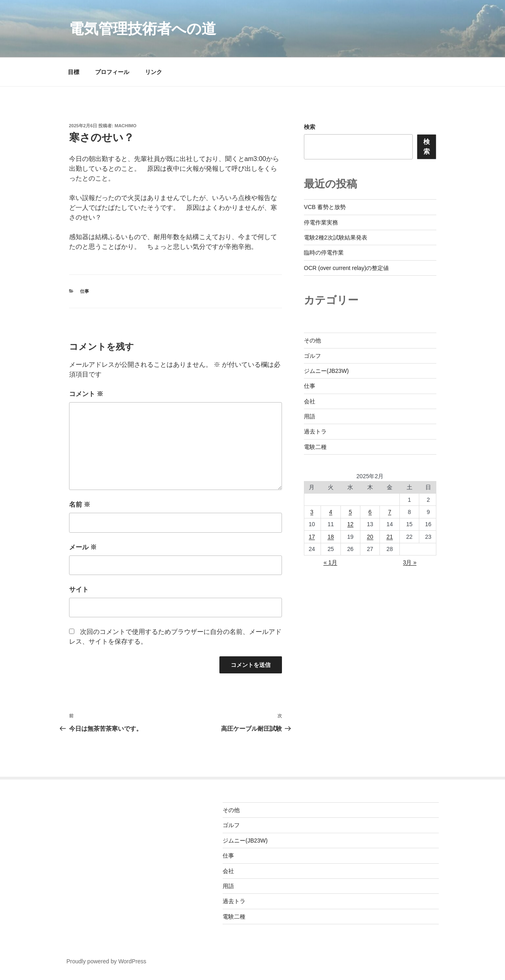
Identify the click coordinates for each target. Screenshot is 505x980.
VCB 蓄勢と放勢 (325, 207)
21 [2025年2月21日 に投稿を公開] (390, 537)
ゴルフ (312, 356)
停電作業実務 (321, 222)
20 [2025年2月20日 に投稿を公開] (370, 537)
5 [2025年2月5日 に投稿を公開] (350, 512)
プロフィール (112, 72)
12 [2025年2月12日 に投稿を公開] (351, 524)
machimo (126, 126)
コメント (86, 394)
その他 (312, 340)
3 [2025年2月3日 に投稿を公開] (312, 512)
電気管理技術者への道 (143, 29)
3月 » (410, 562)
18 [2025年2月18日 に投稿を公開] (331, 537)
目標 (74, 72)
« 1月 (330, 562)
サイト (79, 589)
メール (83, 547)
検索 (310, 127)
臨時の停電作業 (324, 253)
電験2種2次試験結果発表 (336, 237)
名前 (80, 504)
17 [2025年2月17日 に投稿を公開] (312, 537)
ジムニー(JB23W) (326, 371)
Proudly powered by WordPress (107, 961)
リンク (154, 72)
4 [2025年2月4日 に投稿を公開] (331, 512)
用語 (310, 416)
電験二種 (315, 447)
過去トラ (315, 431)
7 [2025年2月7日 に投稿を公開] (390, 512)
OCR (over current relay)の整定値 (346, 268)
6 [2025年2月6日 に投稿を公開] (370, 512)
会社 (310, 401)
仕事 (85, 291)
